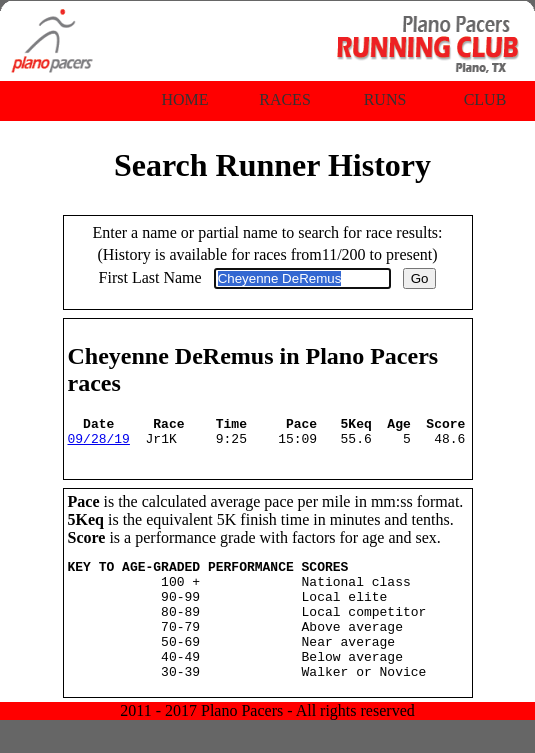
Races (285, 99)
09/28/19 (99, 444)
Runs (385, 99)
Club (485, 99)
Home (184, 99)
